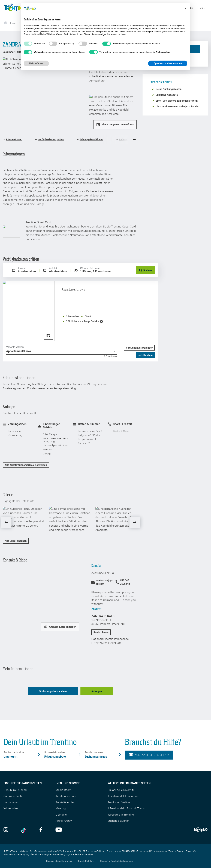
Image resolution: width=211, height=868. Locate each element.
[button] (186, 8)
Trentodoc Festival (119, 802)
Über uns (61, 815)
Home (10, 23)
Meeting (61, 808)
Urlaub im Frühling (15, 790)
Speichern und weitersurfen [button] (168, 63)
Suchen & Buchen (118, 821)
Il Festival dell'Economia (123, 796)
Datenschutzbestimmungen (59, 861)
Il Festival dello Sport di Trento (126, 808)
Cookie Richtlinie (86, 861)
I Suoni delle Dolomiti (121, 790)
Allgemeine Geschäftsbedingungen (116, 861)
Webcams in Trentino (121, 815)
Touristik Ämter (65, 802)
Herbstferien (11, 802)
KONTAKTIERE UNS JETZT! (149, 755)
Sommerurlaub (13, 796)
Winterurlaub (11, 808)
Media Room (64, 790)
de (202, 8)
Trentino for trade (66, 796)
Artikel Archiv (64, 821)
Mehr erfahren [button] (36, 63)
